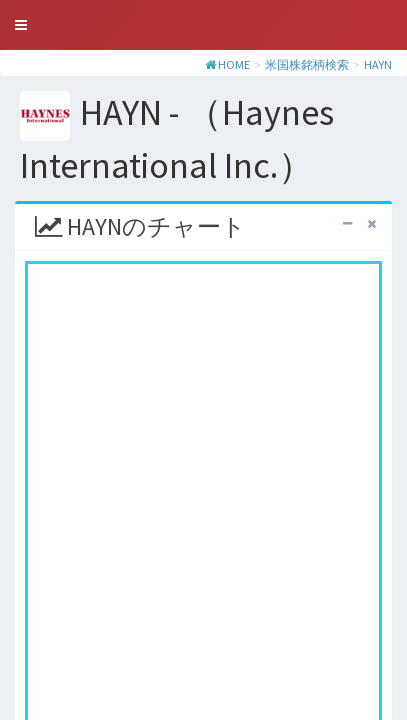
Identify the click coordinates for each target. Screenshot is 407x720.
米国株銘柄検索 (307, 64)
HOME (234, 64)
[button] (21, 25)
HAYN (378, 64)
